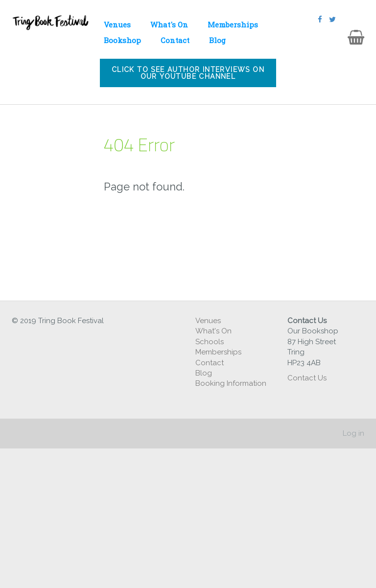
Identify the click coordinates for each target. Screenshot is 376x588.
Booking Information (231, 383)
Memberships (233, 24)
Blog (217, 40)
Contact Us (308, 378)
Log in (353, 433)
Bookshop (122, 40)
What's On (169, 24)
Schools (210, 342)
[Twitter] (332, 20)
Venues (117, 24)
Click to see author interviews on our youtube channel (188, 73)
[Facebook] (320, 20)
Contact (175, 40)
